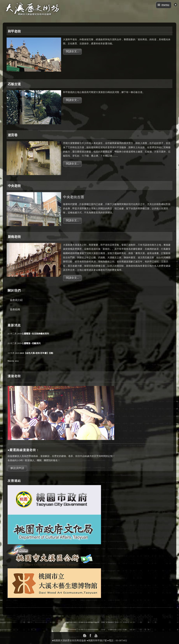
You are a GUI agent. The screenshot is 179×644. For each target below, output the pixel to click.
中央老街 (14, 186)
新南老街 (14, 237)
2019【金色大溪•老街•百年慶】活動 (36, 353)
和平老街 (14, 31)
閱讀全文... (72, 51)
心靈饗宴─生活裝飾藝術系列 (35, 334)
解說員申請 (17, 468)
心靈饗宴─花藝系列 (31, 343)
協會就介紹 (16, 300)
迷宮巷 (13, 135)
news (17, 361)
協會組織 (15, 309)
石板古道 (14, 84)
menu (165, 5)
